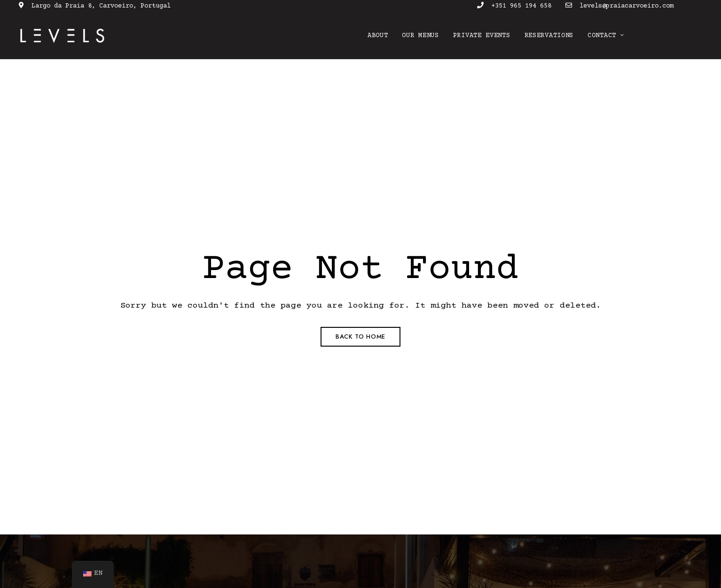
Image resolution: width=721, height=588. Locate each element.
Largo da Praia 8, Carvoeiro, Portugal (95, 6)
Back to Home (360, 337)
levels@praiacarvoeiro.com (619, 6)
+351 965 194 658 (514, 6)
